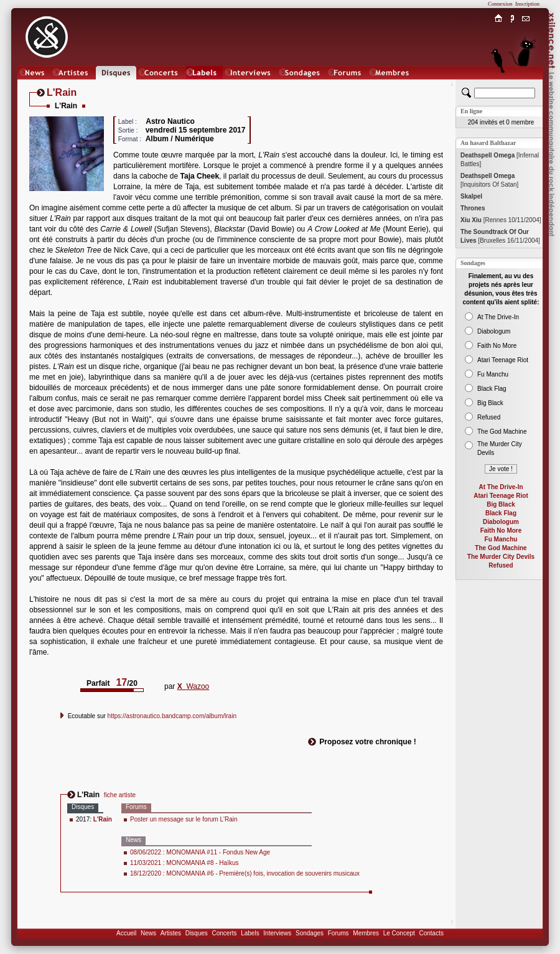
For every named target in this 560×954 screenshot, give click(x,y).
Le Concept (399, 933)
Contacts (431, 933)
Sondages (310, 933)
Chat (526, 85)
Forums (338, 933)
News (148, 933)
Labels (250, 933)
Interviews (277, 933)
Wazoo (194, 686)
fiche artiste (120, 795)
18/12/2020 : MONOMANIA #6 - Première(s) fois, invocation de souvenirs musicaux (245, 873)
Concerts (224, 933)
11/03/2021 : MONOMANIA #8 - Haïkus (184, 863)
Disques (197, 933)
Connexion (500, 4)
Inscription (527, 4)
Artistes (171, 933)
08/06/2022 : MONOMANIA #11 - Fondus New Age (200, 852)
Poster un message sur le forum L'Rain (184, 819)
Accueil (126, 933)
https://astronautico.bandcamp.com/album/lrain (172, 716)
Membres (366, 933)
